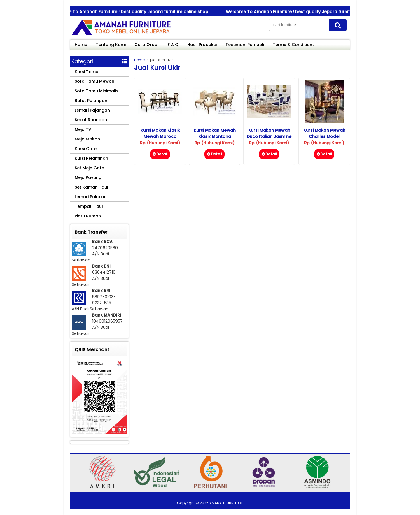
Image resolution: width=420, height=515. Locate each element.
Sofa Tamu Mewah (94, 81)
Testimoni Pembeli (245, 45)
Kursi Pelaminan (91, 158)
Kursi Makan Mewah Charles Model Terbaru (324, 136)
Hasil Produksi (202, 45)
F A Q (173, 45)
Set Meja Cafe (89, 168)
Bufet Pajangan (91, 101)
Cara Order (147, 45)
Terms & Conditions (294, 45)
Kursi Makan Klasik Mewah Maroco (160, 133)
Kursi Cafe (86, 149)
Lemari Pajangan (92, 110)
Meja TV (83, 129)
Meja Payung (88, 177)
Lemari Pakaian (91, 197)
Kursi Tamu (86, 72)
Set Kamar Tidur (92, 187)
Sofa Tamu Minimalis (97, 91)
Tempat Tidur (89, 206)
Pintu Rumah (88, 216)
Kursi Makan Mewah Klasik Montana (215, 133)
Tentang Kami (111, 45)
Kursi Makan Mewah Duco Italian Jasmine (269, 133)
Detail (160, 154)
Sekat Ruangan (91, 120)
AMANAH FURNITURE (226, 503)
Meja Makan (87, 139)
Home (81, 45)
